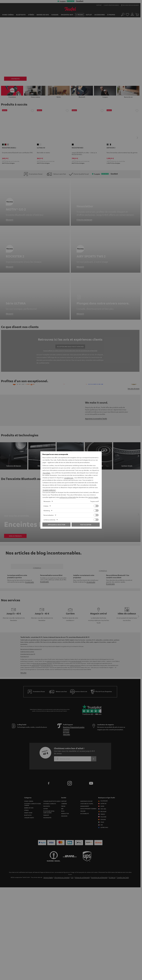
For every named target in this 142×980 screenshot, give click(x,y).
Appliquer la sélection (56, 526)
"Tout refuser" (47, 471)
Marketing (47, 512)
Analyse (46, 507)
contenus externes (49, 521)
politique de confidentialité (68, 496)
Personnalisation (49, 516)
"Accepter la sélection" (50, 489)
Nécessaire (47, 503)
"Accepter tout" (69, 476)
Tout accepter (86, 526)
